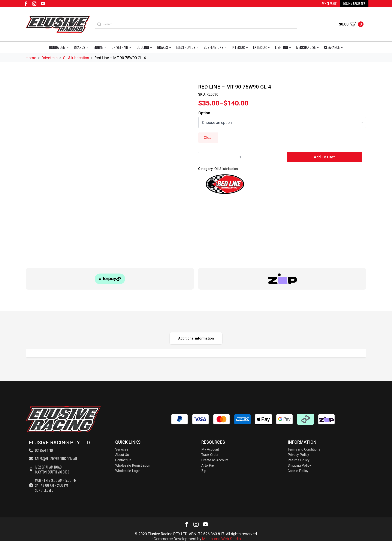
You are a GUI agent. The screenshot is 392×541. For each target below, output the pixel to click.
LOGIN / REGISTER (354, 3)
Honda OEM (57, 47)
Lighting (281, 47)
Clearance (332, 47)
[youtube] (43, 4)
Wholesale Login (128, 471)
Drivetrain (120, 47)
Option (204, 113)
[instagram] (34, 4)
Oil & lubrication (76, 58)
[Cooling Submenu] (152, 47)
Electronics (186, 47)
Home (31, 58)
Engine (98, 47)
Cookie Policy (298, 471)
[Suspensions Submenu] (226, 47)
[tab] (196, 338)
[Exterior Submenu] (270, 47)
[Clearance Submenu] (343, 47)
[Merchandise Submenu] (319, 47)
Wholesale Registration (133, 465)
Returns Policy (299, 460)
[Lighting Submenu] (291, 47)
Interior (238, 47)
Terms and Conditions (304, 449)
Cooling (143, 47)
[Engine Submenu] (106, 47)
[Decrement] (202, 157)
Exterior (260, 47)
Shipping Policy (299, 465)
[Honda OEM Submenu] (68, 47)
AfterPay (208, 465)
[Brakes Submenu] (171, 47)
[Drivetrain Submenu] (131, 47)
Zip (204, 471)
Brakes (163, 47)
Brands (80, 47)
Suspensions (214, 47)
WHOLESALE (329, 3)
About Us (122, 455)
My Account (210, 449)
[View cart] (351, 24)
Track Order (210, 455)
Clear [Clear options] (208, 138)
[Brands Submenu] (88, 47)
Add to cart (324, 157)
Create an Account (215, 460)
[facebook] (26, 4)
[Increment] (279, 157)
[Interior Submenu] (248, 47)
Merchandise (306, 47)
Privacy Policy (298, 455)
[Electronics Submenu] (198, 47)
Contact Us (123, 460)
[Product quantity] (240, 157)
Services (122, 449)
